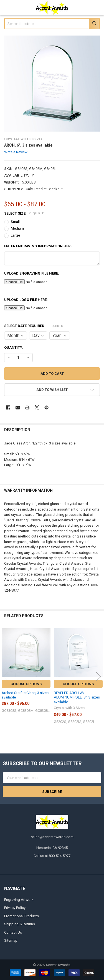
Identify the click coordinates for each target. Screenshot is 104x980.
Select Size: (24, 213)
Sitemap (11, 940)
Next (98, 676)
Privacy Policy (15, 908)
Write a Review (16, 152)
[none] (52, 84)
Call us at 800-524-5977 (52, 856)
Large (15, 235)
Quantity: (14, 347)
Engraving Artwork (19, 900)
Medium (17, 228)
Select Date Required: (34, 326)
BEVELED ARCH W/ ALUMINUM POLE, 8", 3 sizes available (77, 697)
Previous (6, 676)
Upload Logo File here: (26, 300)
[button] (52, 390)
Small (15, 222)
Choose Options (26, 684)
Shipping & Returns (20, 924)
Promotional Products (21, 916)
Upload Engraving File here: (32, 273)
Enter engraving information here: (39, 246)
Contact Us (13, 932)
